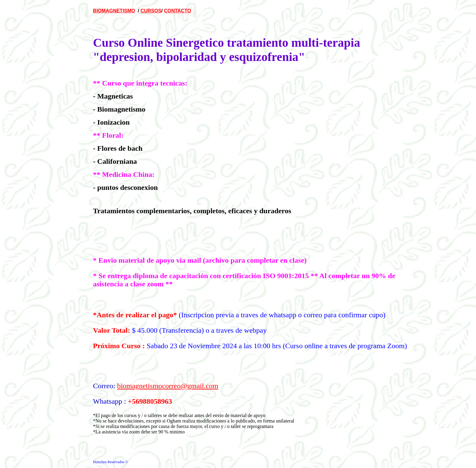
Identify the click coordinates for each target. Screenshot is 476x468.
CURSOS (151, 11)
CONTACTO (177, 11)
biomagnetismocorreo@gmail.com (168, 386)
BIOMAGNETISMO (114, 11)
